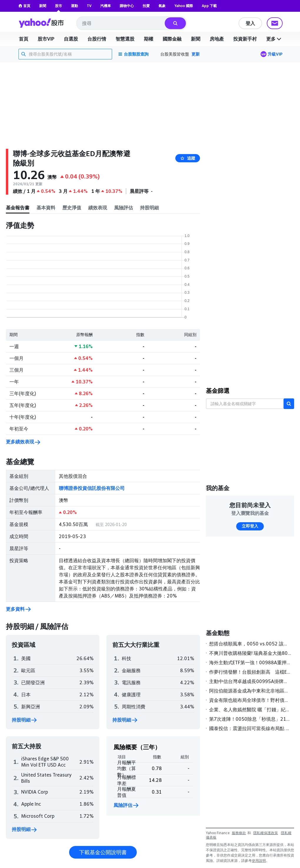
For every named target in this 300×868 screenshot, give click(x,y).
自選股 (71, 39)
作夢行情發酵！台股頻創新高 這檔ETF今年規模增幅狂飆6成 (250, 672)
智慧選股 (125, 39)
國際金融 (172, 39)
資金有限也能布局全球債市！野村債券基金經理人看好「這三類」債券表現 (250, 700)
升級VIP (275, 54)
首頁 (24, 6)
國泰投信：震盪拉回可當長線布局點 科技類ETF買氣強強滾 (250, 728)
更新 (196, 54)
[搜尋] (175, 23)
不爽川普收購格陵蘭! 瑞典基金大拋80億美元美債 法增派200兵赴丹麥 (250, 653)
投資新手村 (245, 39)
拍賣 (146, 6)
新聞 (43, 6)
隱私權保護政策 (266, 833)
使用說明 (259, 861)
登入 (250, 23)
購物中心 (127, 6)
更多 (274, 39)
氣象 (162, 6)
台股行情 (97, 39)
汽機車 (106, 6)
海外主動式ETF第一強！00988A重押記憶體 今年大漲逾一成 (250, 662)
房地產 (217, 39)
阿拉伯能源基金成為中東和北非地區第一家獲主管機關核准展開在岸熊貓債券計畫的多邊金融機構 (250, 691)
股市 (59, 6)
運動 (74, 6)
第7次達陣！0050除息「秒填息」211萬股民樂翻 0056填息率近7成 (250, 719)
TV (89, 6)
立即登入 (250, 526)
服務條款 (239, 833)
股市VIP (46, 39)
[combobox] (121, 23)
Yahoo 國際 (184, 6)
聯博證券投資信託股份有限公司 (92, 488)
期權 (149, 39)
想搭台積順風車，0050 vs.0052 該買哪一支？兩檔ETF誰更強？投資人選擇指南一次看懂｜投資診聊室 (250, 644)
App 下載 (209, 6)
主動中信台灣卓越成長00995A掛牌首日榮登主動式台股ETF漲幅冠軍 (250, 681)
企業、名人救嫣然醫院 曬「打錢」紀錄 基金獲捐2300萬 (250, 710)
